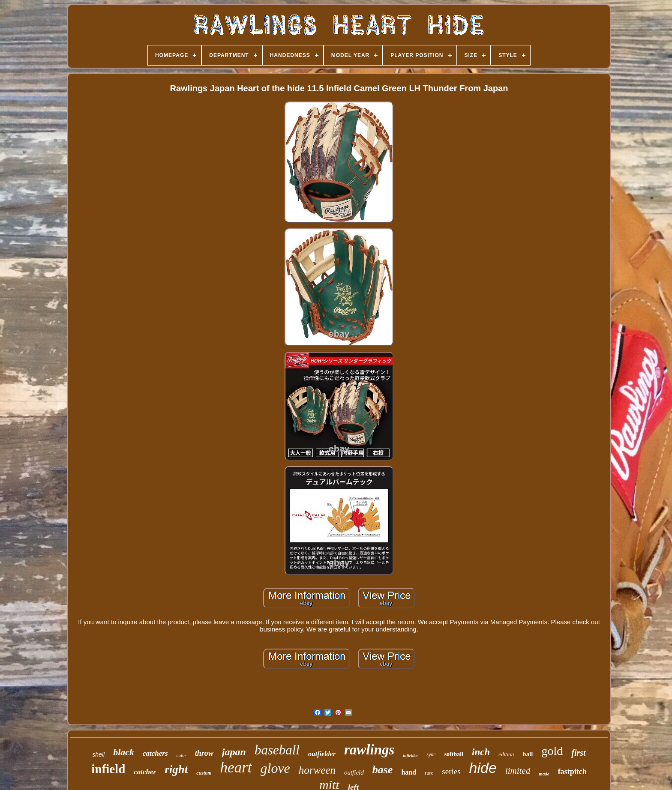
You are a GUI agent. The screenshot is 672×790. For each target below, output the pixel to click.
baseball (277, 750)
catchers (155, 753)
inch (481, 752)
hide (483, 768)
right (176, 769)
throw (204, 753)
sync (431, 754)
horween (317, 770)
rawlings (369, 750)
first (578, 753)
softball (454, 754)
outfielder (322, 754)
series (451, 771)
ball (528, 754)
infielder (410, 756)
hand (409, 772)
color (181, 755)
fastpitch (572, 772)
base (383, 770)
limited (518, 771)
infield (108, 769)
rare (429, 773)
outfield (354, 772)
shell (98, 754)
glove (275, 768)
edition (506, 754)
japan (234, 752)
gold (552, 751)
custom (204, 773)
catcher (145, 772)
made (544, 774)
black (124, 752)
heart (236, 768)
